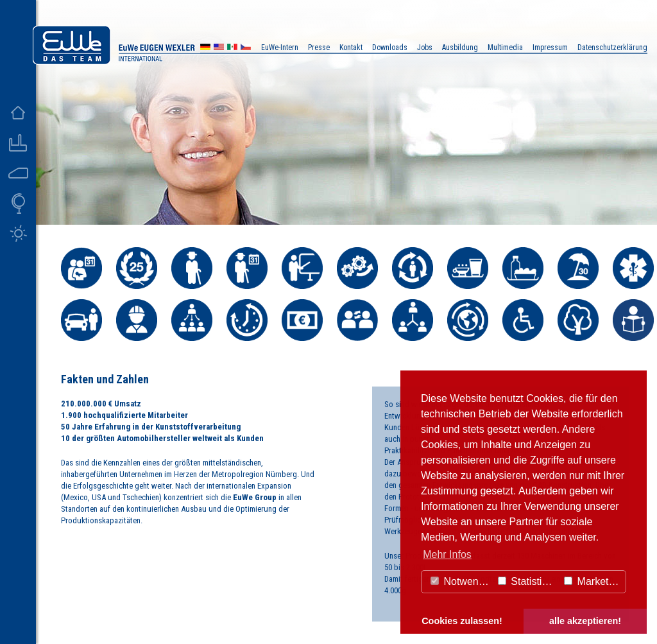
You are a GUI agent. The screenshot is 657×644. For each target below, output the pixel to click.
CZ (246, 48)
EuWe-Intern (280, 48)
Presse (319, 48)
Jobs (425, 48)
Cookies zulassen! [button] (462, 621)
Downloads (390, 48)
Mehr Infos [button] (447, 554)
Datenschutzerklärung (612, 48)
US (219, 48)
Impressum (550, 48)
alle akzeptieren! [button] (585, 621)
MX (232, 48)
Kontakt (351, 48)
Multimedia (505, 48)
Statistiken (528, 581)
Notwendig (461, 581)
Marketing (593, 581)
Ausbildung (460, 48)
